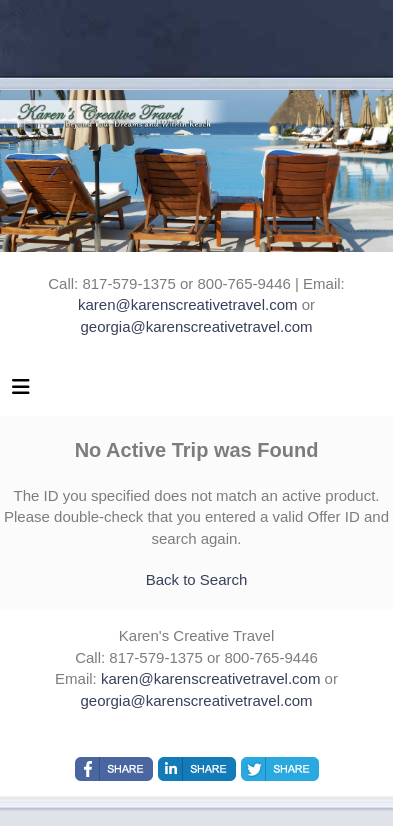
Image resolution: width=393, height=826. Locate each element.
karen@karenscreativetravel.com (187, 304)
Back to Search (197, 579)
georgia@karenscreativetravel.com (197, 326)
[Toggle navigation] (21, 392)
